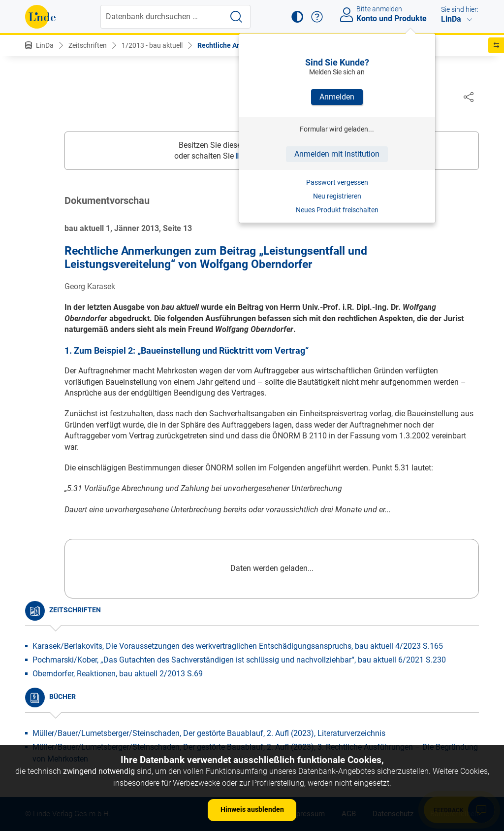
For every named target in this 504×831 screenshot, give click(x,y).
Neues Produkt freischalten (337, 210)
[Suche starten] (236, 17)
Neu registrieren (337, 196)
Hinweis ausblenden (252, 809)
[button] (297, 17)
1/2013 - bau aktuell (152, 45)
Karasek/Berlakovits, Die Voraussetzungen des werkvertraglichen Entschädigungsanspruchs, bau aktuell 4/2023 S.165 (238, 647)
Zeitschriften (88, 45)
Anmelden (337, 97)
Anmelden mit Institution (337, 154)
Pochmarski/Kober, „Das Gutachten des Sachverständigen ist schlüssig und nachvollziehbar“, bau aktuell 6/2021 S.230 (239, 660)
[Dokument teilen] (469, 97)
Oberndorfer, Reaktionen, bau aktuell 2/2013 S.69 (118, 674)
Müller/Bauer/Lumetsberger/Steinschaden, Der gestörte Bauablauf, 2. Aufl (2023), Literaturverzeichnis (209, 734)
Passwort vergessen (337, 182)
